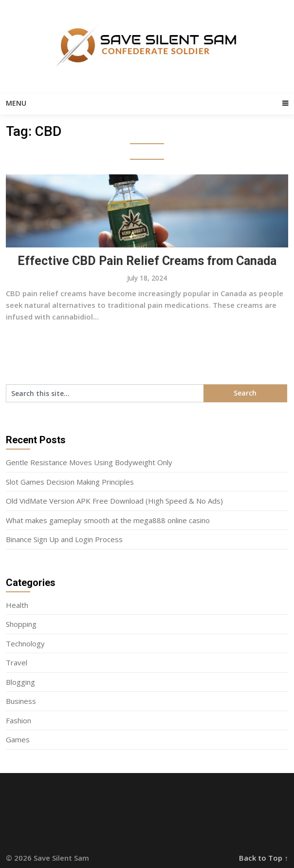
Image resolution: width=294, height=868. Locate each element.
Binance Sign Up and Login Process (64, 539)
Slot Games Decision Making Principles (70, 482)
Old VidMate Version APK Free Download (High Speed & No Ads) (114, 501)
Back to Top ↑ (264, 858)
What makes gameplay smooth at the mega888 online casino (108, 520)
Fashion (18, 720)
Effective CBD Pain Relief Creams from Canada (147, 261)
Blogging (20, 682)
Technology (25, 643)
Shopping (21, 624)
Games (18, 739)
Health (17, 605)
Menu (16, 103)
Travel (17, 662)
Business (21, 701)
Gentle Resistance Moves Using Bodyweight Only (89, 462)
